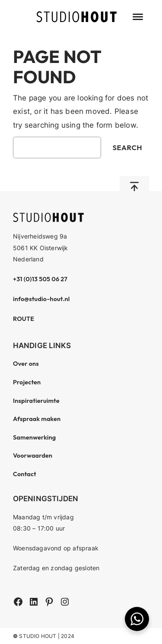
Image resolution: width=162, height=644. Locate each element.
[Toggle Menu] (138, 17)
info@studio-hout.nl (41, 299)
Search (127, 147)
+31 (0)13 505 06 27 (40, 279)
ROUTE (24, 319)
